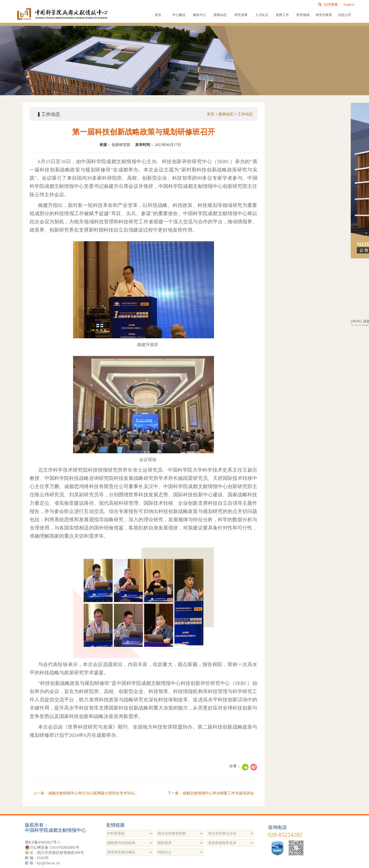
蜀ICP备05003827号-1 (43, 842)
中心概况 (179, 15)
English (349, 4)
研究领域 (303, 15)
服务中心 (199, 15)
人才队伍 (262, 15)
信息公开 (345, 15)
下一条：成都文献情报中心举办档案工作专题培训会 (211, 793)
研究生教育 (324, 15)
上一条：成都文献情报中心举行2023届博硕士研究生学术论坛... (85, 793)
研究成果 (241, 15)
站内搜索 (328, 4)
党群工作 (282, 15)
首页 (158, 15)
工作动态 (245, 114)
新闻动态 (220, 15)
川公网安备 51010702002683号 (52, 848)
